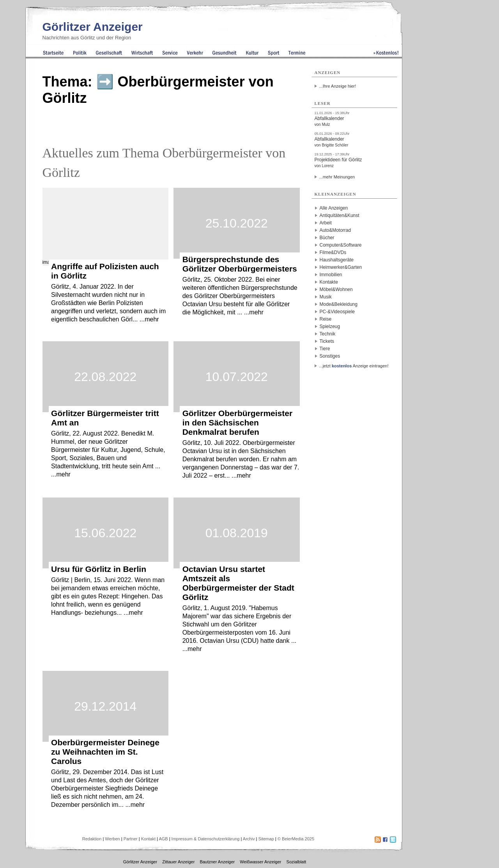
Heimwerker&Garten (341, 267)
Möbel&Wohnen (336, 289)
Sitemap (266, 839)
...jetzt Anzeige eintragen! (354, 366)
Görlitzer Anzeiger (93, 27)
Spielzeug (330, 326)
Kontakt (148, 839)
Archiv (249, 839)
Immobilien (331, 275)
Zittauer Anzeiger (178, 862)
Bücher (327, 238)
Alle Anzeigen (334, 208)
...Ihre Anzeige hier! (338, 86)
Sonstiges (330, 356)
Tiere (325, 349)
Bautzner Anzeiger (217, 862)
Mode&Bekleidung (339, 304)
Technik (328, 334)
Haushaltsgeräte (337, 260)
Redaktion (92, 839)
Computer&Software (341, 245)
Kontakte (329, 282)
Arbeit (326, 223)
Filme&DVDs (333, 252)
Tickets (327, 341)
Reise (326, 319)
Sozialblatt (296, 862)
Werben (112, 839)
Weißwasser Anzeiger (260, 862)
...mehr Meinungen (337, 177)
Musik (326, 297)
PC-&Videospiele (337, 312)
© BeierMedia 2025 (296, 839)
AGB (163, 839)
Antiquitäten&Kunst (340, 215)
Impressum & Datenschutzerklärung (206, 839)
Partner (131, 839)
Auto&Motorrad (335, 230)
